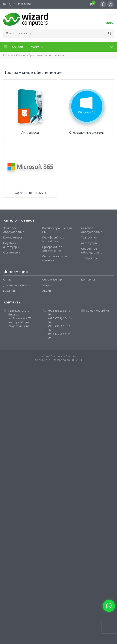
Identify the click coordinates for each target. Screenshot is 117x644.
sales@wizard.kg (98, 311)
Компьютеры (13, 237)
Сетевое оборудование (92, 230)
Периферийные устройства (53, 239)
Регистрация (22, 4)
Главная (8, 55)
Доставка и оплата (17, 285)
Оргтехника (12, 252)
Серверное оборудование (92, 250)
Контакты (88, 279)
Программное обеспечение (52, 249)
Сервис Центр (52, 279)
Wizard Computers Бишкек (58, 356)
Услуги (47, 285)
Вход (7, 4)
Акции (47, 291)
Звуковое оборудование (14, 230)
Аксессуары (89, 243)
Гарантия (10, 291)
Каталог (21, 55)
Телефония (89, 237)
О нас (7, 279)
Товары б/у (89, 258)
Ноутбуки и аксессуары (11, 245)
